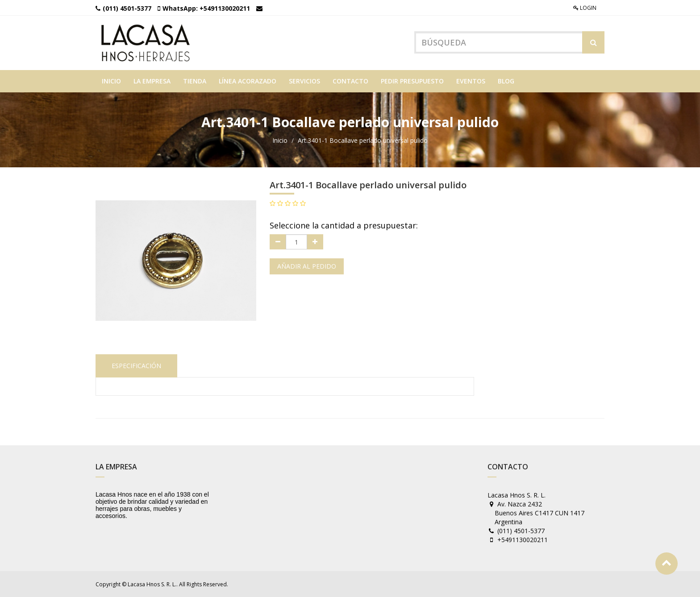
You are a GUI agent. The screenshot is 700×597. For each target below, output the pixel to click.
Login (585, 8)
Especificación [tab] (136, 366)
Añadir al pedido (307, 266)
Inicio (280, 140)
